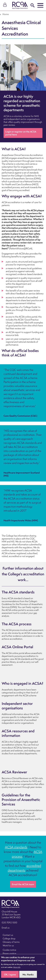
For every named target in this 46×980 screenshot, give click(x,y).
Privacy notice (9, 953)
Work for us (8, 945)
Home (6, 14)
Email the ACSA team (23, 884)
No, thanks (28, 976)
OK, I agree (10, 976)
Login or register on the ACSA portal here (21, 133)
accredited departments (24, 868)
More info (17, 969)
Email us (6, 928)
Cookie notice (9, 950)
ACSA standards (16, 847)
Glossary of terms (11, 942)
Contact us (8, 935)
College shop (9, 938)
